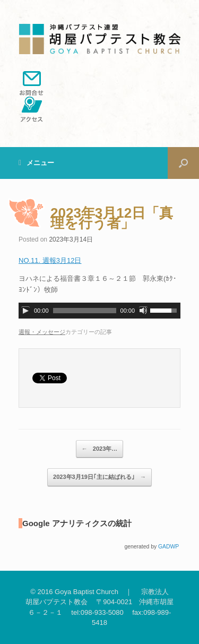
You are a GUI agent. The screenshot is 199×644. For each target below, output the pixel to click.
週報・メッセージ (42, 332)
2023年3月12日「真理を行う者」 (112, 218)
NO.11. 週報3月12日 (50, 260)
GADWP (168, 547)
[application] (99, 311)
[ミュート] (143, 311)
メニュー (36, 163)
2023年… (100, 449)
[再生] (25, 311)
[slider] (85, 311)
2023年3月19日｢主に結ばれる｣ (99, 477)
